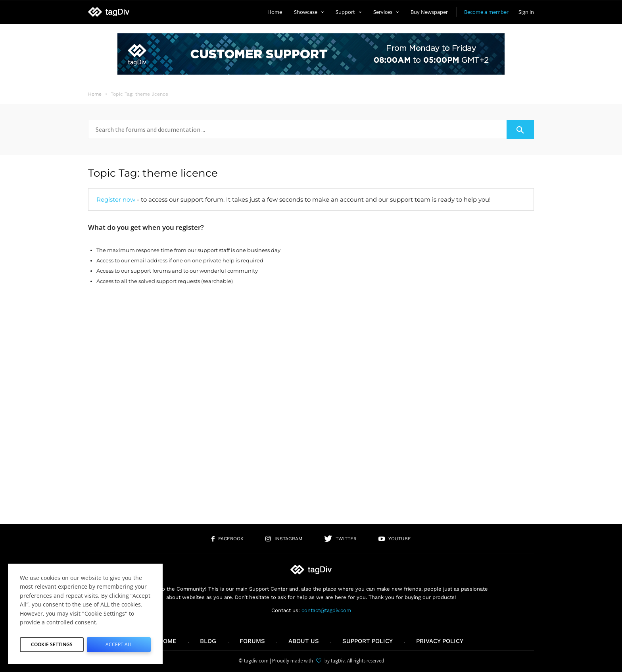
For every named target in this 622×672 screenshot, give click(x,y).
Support (348, 12)
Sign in (526, 12)
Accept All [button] (119, 643)
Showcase (309, 12)
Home (275, 12)
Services (386, 12)
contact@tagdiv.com (326, 610)
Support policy (368, 641)
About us (304, 641)
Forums (252, 641)
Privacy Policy (440, 641)
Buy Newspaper (429, 12)
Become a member (486, 12)
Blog (208, 641)
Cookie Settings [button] (52, 643)
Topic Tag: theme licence (153, 173)
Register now (116, 199)
